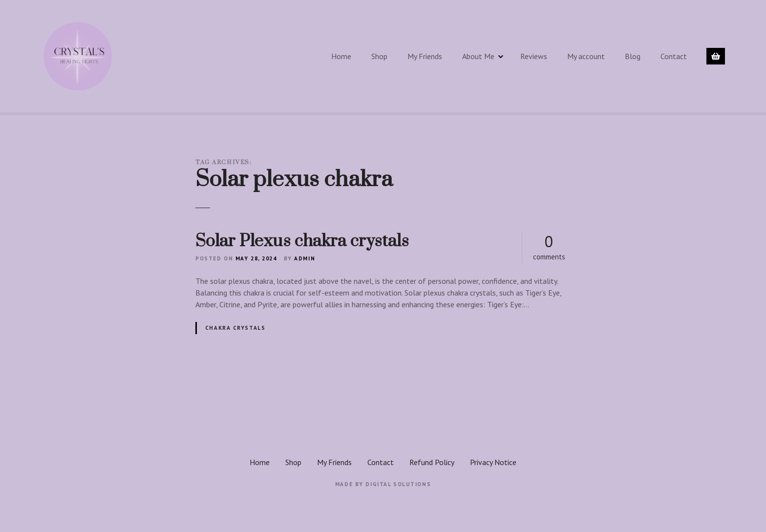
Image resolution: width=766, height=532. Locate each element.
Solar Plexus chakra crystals (302, 241)
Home (341, 56)
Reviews (534, 56)
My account (586, 56)
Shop (379, 56)
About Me (478, 56)
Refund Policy (432, 462)
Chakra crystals (235, 328)
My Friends (425, 56)
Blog (633, 56)
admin (305, 258)
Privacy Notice (493, 462)
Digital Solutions (398, 484)
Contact (674, 56)
